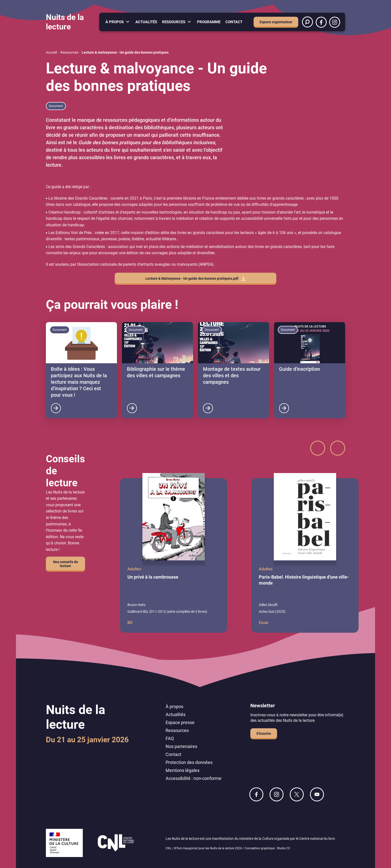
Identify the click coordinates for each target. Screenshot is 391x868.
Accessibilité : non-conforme (194, 778)
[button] (318, 448)
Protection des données (189, 762)
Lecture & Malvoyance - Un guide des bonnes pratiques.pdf (192, 278)
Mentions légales (183, 770)
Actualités (146, 22)
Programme (209, 22)
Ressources (174, 22)
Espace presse (180, 722)
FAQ (170, 738)
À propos (115, 22)
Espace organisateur (276, 22)
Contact (234, 22)
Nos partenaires (181, 746)
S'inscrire (264, 734)
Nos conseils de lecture (66, 564)
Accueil (51, 52)
